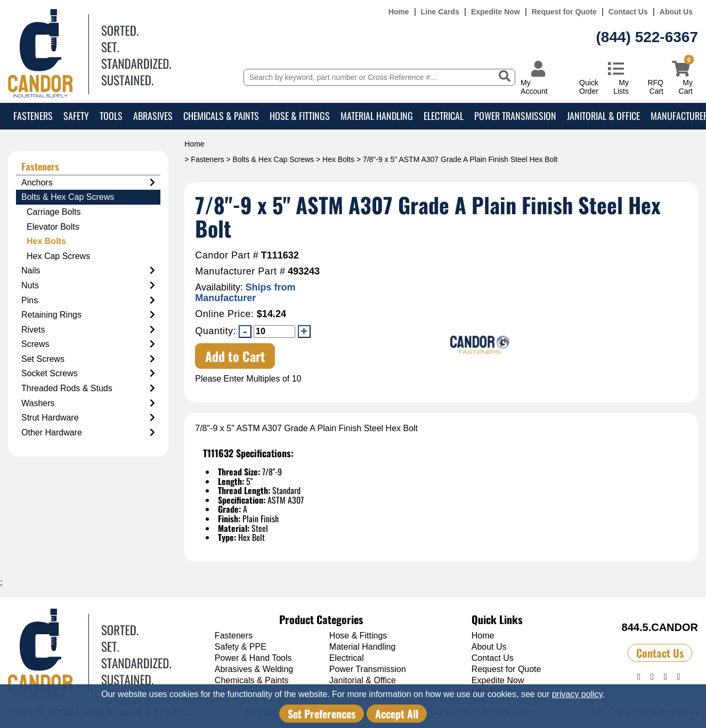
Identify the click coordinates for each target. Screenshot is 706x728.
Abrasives (153, 116)
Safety (76, 116)
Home (399, 12)
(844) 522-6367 (647, 37)
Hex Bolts (338, 159)
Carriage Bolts (54, 212)
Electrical (444, 116)
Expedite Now (496, 12)
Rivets (88, 330)
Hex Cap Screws (58, 256)
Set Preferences (322, 714)
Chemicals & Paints (221, 116)
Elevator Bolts (53, 227)
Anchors (88, 183)
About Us (676, 12)
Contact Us (628, 12)
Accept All (397, 714)
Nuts (88, 286)
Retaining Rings (88, 315)
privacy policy (577, 694)
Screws (88, 344)
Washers (88, 403)
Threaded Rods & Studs (88, 389)
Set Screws (88, 359)
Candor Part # (227, 256)
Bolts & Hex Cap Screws (274, 159)
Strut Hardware (88, 418)
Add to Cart (235, 356)
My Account (534, 87)
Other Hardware (88, 433)
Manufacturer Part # (240, 272)
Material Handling (377, 116)
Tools (111, 116)
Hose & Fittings (300, 116)
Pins (88, 301)
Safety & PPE (241, 647)
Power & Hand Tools (253, 658)
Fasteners (33, 116)
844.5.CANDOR (660, 627)
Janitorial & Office (603, 116)
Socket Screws (88, 374)
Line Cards (440, 12)
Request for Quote (564, 12)
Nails (88, 271)
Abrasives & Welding (254, 669)
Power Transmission (515, 116)
